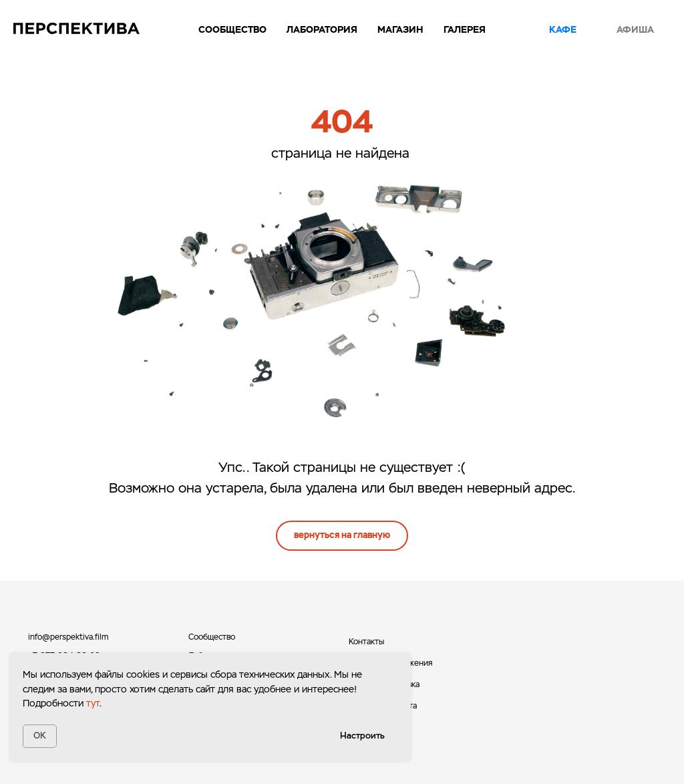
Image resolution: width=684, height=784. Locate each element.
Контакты (366, 642)
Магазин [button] (400, 29)
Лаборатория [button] (322, 29)
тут (93, 703)
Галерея (465, 29)
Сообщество (232, 29)
